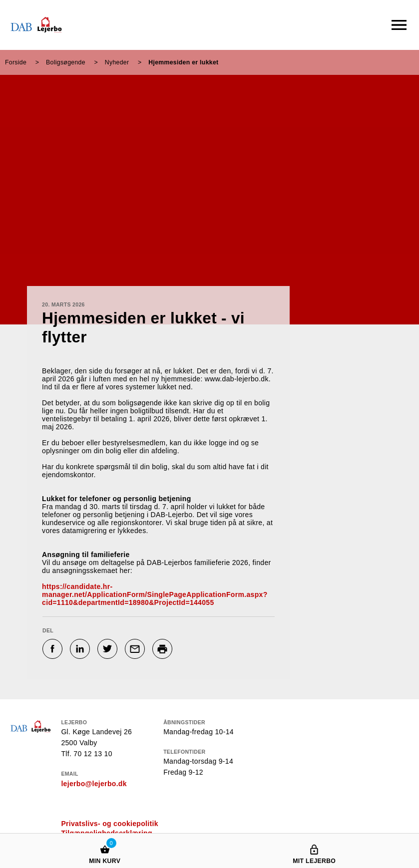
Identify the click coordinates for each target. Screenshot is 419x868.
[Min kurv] (105, 840)
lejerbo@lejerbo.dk (94, 784)
